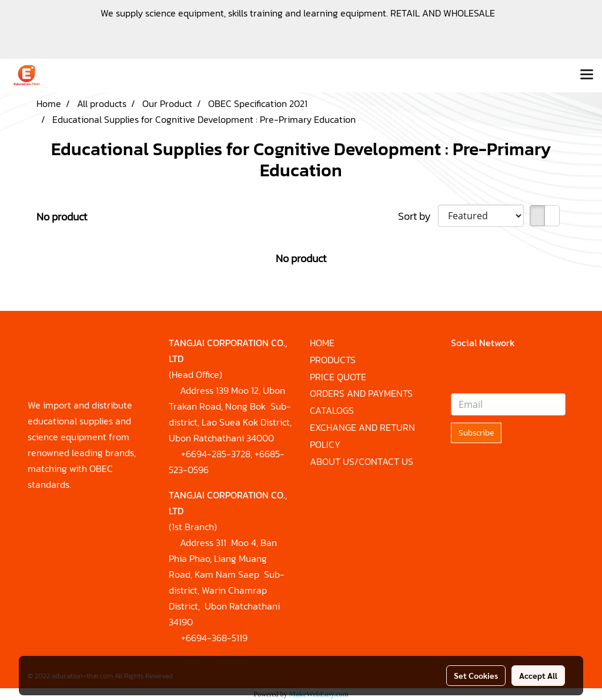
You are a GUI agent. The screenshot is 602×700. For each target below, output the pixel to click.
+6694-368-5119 (214, 638)
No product (62, 217)
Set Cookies (476, 675)
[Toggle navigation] (587, 75)
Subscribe (476, 433)
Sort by (418, 216)
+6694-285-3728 (216, 454)
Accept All (538, 675)
